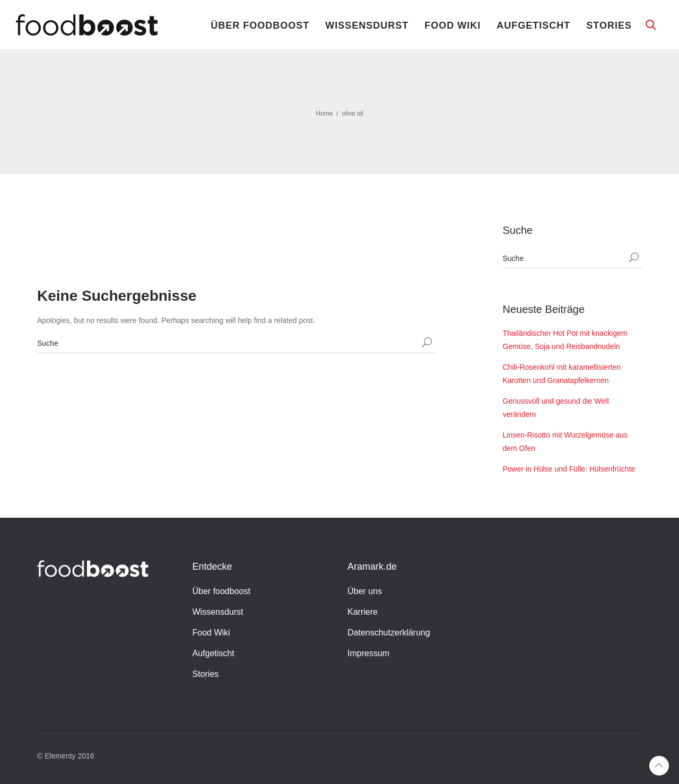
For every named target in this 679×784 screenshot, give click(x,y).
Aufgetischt (533, 25)
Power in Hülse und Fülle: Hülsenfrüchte (569, 469)
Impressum (368, 653)
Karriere (363, 612)
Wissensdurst (367, 25)
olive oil (353, 114)
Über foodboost (260, 25)
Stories (609, 25)
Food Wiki (452, 25)
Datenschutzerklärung (389, 633)
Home (324, 114)
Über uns (365, 591)
